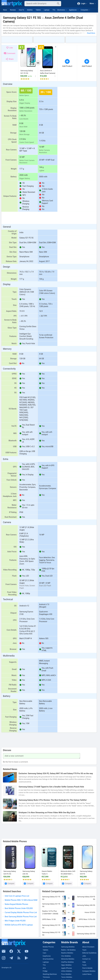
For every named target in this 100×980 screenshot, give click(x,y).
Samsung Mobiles (68, 947)
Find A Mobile (87, 968)
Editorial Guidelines (89, 953)
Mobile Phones (48, 947)
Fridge (45, 971)
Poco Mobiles (66, 974)
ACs (44, 968)
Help (84, 962)
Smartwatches (48, 959)
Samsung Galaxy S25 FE (86, 873)
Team (84, 950)
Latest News (87, 974)
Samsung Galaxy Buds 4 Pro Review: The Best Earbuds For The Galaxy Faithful (53, 800)
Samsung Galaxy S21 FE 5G (27, 72)
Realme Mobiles (67, 953)
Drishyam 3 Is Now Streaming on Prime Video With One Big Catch (47, 813)
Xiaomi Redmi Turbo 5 (47, 873)
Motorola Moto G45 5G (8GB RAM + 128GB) (68, 873)
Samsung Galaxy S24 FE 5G (10, 873)
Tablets (38, 10)
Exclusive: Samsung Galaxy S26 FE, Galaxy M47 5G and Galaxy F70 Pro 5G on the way (56, 773)
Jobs (84, 956)
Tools (84, 965)
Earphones (47, 956)
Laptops (47, 10)
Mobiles (30, 10)
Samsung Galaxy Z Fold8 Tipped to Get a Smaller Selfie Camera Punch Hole (51, 787)
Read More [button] (91, 33)
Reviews (13, 10)
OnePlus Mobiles (68, 962)
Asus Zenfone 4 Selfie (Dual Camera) (48, 72)
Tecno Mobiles (67, 977)
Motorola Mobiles (68, 959)
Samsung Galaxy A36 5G (29, 873)
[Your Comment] (42, 756)
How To (21, 10)
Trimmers (46, 977)
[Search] (41, 4)
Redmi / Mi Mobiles (68, 950)
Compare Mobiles (89, 971)
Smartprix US (6, 968)
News (5, 10)
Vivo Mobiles (66, 956)
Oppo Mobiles (66, 965)
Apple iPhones (67, 968)
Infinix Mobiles (67, 971)
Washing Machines (50, 974)
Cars (44, 953)
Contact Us (86, 959)
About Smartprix (88, 947)
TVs (54, 10)
